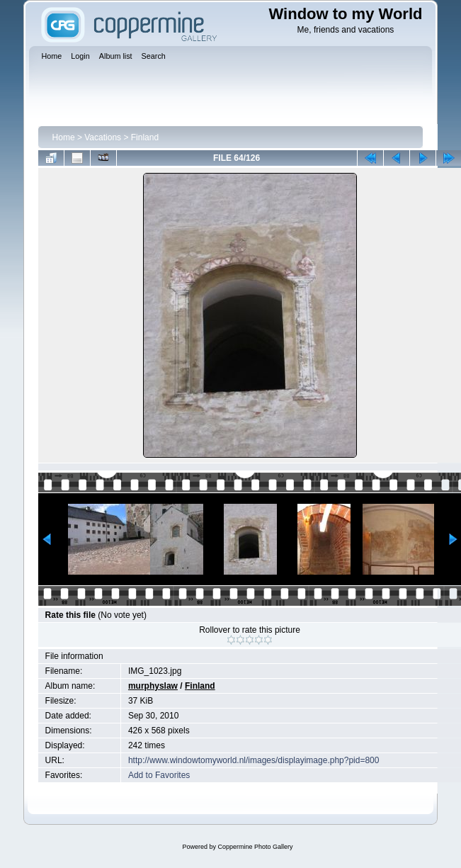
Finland (145, 137)
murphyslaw (153, 686)
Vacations (103, 137)
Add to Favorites (159, 775)
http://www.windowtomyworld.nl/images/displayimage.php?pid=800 (254, 760)
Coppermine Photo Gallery (255, 847)
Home (64, 137)
